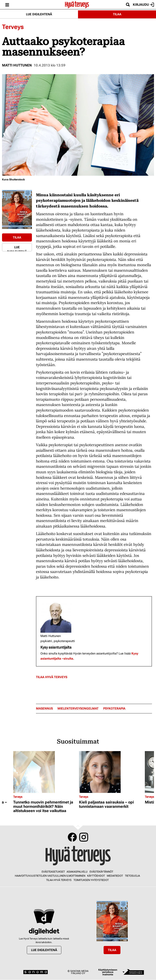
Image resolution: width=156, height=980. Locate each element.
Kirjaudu (143, 5)
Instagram (84, 837)
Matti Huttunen (17, 65)
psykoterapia (114, 709)
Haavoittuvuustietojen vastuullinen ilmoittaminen (50, 876)
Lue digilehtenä (39, 14)
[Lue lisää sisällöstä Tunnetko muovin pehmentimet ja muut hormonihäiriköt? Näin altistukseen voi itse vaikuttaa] (45, 772)
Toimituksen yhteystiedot (91, 880)
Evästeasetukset (53, 872)
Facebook (72, 837)
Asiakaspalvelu (77, 872)
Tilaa (117, 14)
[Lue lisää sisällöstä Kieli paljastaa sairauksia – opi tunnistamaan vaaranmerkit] (111, 772)
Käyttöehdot (96, 876)
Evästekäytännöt (101, 872)
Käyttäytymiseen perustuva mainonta (108, 972)
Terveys (13, 27)
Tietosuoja (132, 876)
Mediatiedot (115, 876)
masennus (44, 709)
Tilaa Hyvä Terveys (52, 677)
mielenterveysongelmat (78, 709)
